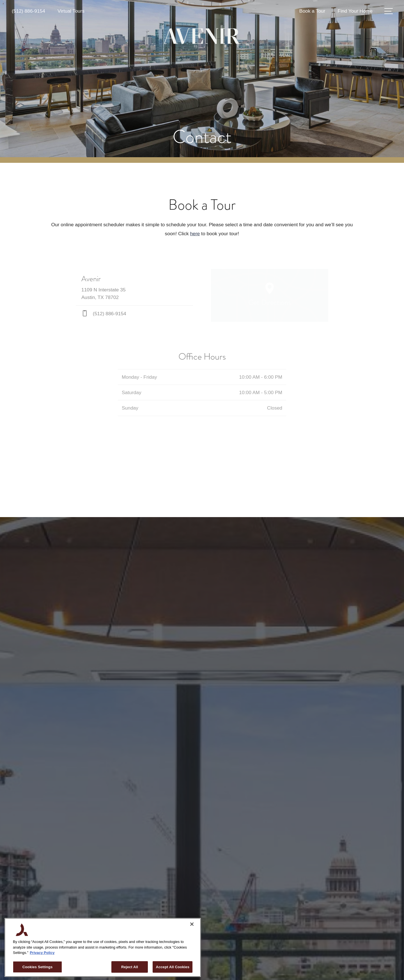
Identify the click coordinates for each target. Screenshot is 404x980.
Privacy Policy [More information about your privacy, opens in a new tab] (42, 953)
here (195, 234)
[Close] (192, 924)
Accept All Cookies (173, 967)
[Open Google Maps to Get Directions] (270, 295)
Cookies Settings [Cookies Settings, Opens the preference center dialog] (38, 967)
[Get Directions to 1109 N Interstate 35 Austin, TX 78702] (134, 287)
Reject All (130, 967)
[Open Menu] (389, 11)
